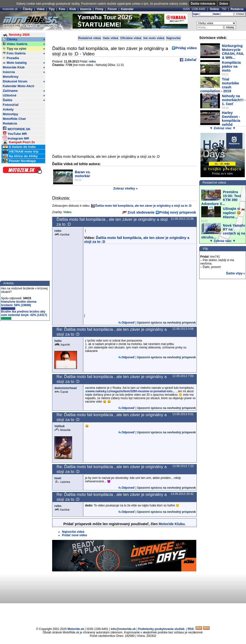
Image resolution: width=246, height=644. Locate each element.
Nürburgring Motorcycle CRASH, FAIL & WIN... (233, 52)
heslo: (217, 14)
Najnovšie (174, 38)
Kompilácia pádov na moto (231, 66)
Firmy (100, 9)
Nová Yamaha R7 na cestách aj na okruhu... (223, 231)
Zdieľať (190, 60)
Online (214, 9)
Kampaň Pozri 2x (19, 142)
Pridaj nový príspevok (178, 212)
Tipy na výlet (24, 49)
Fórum (112, 9)
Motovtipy (10, 114)
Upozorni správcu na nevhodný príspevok (166, 323)
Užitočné (24, 95)
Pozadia (11, 58)
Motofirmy (11, 77)
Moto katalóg (24, 63)
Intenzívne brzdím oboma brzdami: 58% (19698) (19, 305)
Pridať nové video (75, 535)
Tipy (52, 9)
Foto (62, 9)
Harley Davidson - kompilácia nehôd (231, 119)
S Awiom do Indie (19, 147)
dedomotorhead (66, 388)
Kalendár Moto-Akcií (18, 86)
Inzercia (86, 9)
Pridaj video (186, 48)
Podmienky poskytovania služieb (161, 629)
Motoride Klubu (172, 524)
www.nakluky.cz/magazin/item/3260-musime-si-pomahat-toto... (131, 391)
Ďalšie (24, 100)
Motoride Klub (24, 67)
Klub (73, 9)
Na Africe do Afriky (20, 156)
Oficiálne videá (131, 38)
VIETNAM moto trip (21, 152)
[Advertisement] (123, 598)
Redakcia (237, 9)
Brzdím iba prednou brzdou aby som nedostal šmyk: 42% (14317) (24, 315)
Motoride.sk (76, 629)
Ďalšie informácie (203, 4)
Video (67, 212)
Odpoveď (128, 323)
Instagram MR (16, 138)
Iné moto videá (154, 38)
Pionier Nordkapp (19, 161)
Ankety (8, 109)
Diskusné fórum (24, 81)
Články (28, 9)
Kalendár (127, 9)
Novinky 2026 (16, 35)
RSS (191, 629)
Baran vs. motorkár (83, 174)
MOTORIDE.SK (16, 128)
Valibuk (60, 426)
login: (196, 14)
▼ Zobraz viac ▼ (223, 128)
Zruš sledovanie (138, 212)
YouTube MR (15, 133)
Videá (41, 9)
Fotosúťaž (11, 105)
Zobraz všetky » (126, 188)
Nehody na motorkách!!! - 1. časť (234, 100)
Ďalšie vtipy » (236, 273)
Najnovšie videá (73, 532)
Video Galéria (24, 44)
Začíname (24, 91)
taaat (58, 478)
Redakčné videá (90, 38)
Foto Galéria (24, 53)
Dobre (224, 4)
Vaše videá (111, 38)
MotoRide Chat (14, 119)
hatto (58, 341)
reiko (92, 62)
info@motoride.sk (123, 629)
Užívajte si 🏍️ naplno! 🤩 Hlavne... (234, 213)
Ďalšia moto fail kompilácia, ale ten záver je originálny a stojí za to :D (143, 206)
